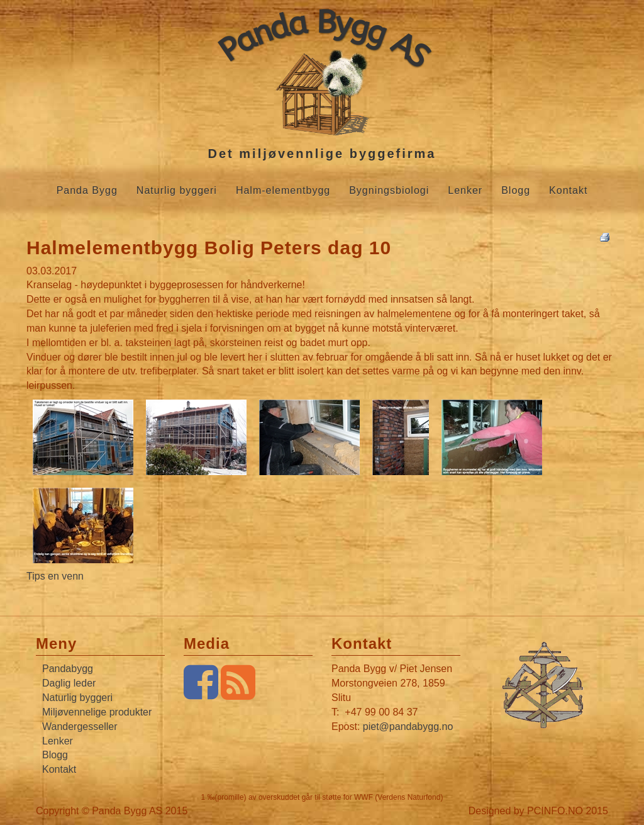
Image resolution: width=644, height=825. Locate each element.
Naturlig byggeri (177, 190)
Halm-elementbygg (283, 190)
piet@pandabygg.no (408, 727)
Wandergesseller (80, 727)
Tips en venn (55, 576)
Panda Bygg (87, 190)
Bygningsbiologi (389, 190)
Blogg (516, 190)
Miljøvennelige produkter (97, 712)
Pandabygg (68, 669)
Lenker (465, 190)
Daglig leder (69, 683)
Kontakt (568, 190)
